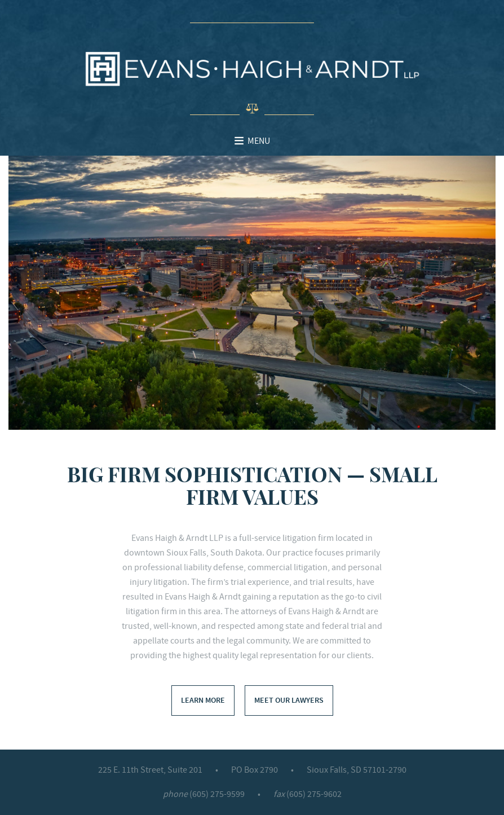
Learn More (203, 700)
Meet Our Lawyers (289, 700)
